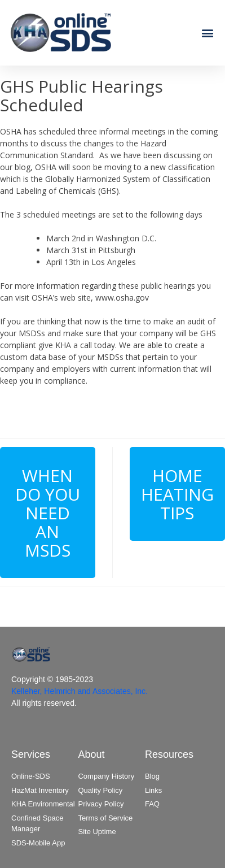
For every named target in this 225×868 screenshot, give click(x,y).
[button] (207, 32)
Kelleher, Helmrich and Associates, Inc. (80, 691)
